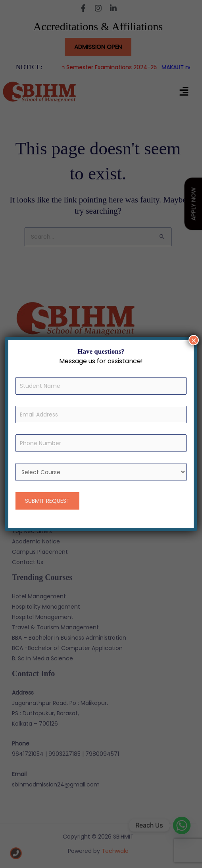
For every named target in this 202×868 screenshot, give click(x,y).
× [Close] (194, 340)
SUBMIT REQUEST (47, 501)
